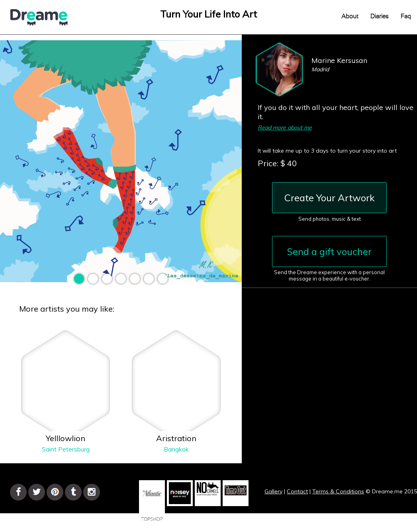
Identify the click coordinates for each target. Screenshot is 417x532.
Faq (406, 17)
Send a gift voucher (329, 251)
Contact (297, 491)
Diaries (380, 17)
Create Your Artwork (330, 198)
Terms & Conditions (338, 491)
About (350, 17)
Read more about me (285, 128)
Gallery (273, 491)
